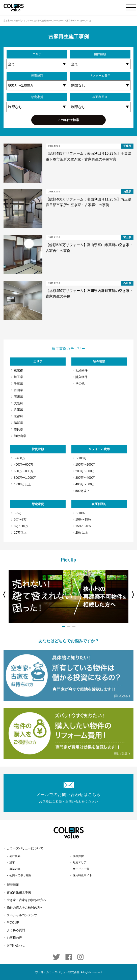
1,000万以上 (22, 484)
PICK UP (13, 923)
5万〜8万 (20, 519)
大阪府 (18, 403)
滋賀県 (18, 423)
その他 (80, 384)
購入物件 (81, 377)
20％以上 (82, 533)
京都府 (18, 416)
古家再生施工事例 (19, 892)
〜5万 (18, 513)
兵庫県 (18, 410)
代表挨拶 (78, 856)
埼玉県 (18, 377)
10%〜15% (83, 519)
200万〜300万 (85, 471)
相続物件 (81, 370)
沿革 (12, 862)
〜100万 (81, 458)
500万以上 (83, 491)
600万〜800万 (24, 471)
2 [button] (69, 627)
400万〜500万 (85, 484)
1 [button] (64, 627)
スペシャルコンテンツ (22, 915)
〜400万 (19, 458)
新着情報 (13, 885)
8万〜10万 (21, 526)
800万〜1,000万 (25, 478)
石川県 (18, 397)
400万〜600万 (24, 465)
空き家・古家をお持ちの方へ (26, 900)
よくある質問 (16, 930)
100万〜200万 (85, 465)
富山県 (18, 390)
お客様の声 (14, 938)
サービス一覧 (81, 869)
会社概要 (15, 856)
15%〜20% (83, 526)
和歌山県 (20, 436)
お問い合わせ (16, 945)
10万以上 (20, 533)
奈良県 (18, 429)
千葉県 (18, 384)
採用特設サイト (82, 875)
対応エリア (80, 862)
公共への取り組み (20, 875)
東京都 (18, 370)
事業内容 (15, 869)
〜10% (80, 513)
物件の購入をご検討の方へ (25, 908)
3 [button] (74, 627)
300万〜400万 (85, 478)
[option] (69, 597)
